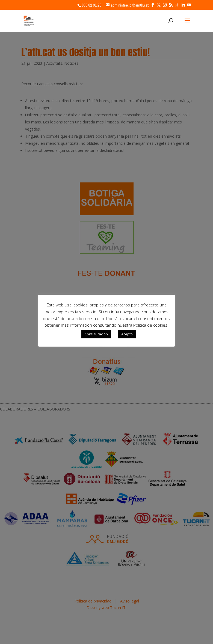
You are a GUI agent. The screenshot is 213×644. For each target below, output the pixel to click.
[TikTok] (177, 5)
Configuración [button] (96, 334)
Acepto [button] (127, 334)
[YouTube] (189, 5)
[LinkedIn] (183, 5)
